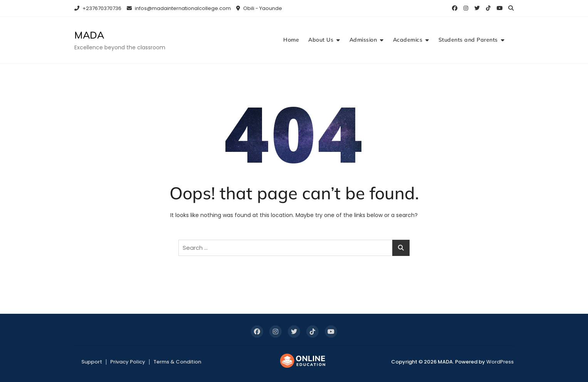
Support (92, 362)
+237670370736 (98, 8)
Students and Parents (468, 40)
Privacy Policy (128, 362)
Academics (408, 40)
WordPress (500, 362)
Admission (363, 40)
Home (291, 40)
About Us (321, 40)
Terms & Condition (177, 362)
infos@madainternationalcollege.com (179, 8)
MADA (89, 35)
